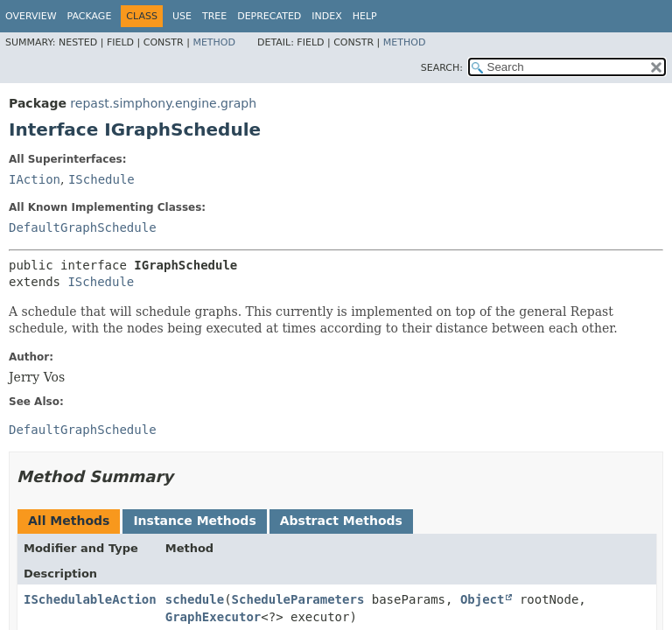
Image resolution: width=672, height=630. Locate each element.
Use (182, 16)
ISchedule (101, 179)
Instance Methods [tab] (194, 521)
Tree (214, 16)
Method (214, 42)
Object (483, 599)
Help (365, 16)
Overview (31, 16)
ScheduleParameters (298, 599)
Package (90, 16)
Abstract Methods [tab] (341, 521)
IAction (35, 179)
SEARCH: (442, 68)
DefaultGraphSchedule (83, 227)
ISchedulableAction (90, 599)
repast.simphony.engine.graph (163, 103)
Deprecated (269, 16)
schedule (195, 599)
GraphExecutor (213, 617)
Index (326, 16)
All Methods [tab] (69, 521)
